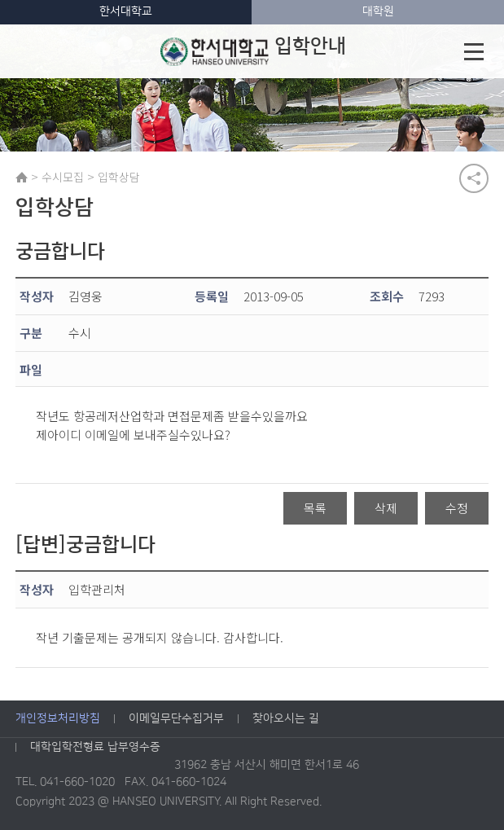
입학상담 (119, 177)
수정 (457, 508)
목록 (315, 508)
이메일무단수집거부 (176, 719)
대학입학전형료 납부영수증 (95, 748)
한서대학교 (126, 11)
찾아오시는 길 (286, 719)
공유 (474, 178)
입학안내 (252, 51)
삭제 (386, 508)
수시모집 (63, 177)
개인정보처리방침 (58, 719)
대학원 (378, 11)
